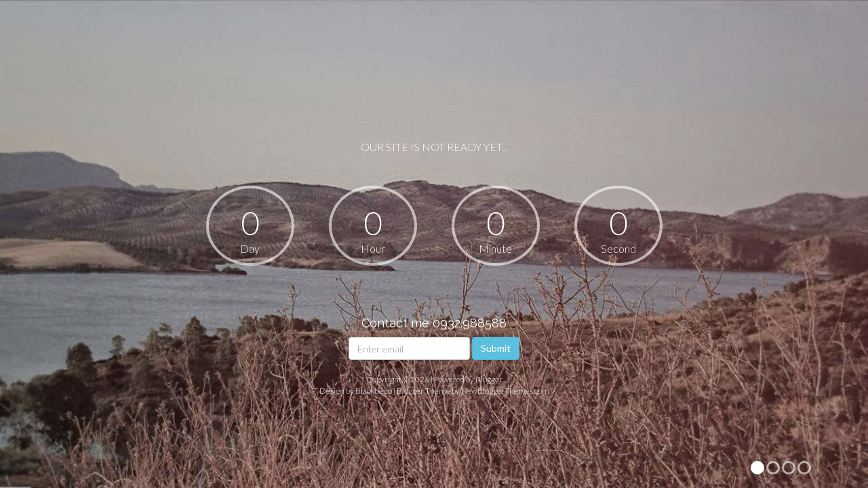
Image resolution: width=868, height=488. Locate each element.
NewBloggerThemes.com (505, 391)
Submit (496, 348)
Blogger (489, 379)
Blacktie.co (374, 391)
